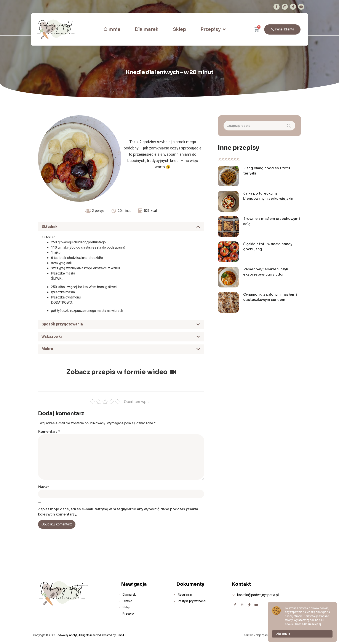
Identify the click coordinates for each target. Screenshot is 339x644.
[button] (282, 29)
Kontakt (249, 639)
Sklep (180, 29)
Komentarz (49, 436)
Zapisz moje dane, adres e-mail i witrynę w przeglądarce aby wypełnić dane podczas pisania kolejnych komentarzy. (118, 516)
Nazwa (44, 491)
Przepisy (213, 29)
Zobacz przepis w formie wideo (121, 376)
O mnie (112, 29)
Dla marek (147, 29)
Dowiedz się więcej (308, 624)
